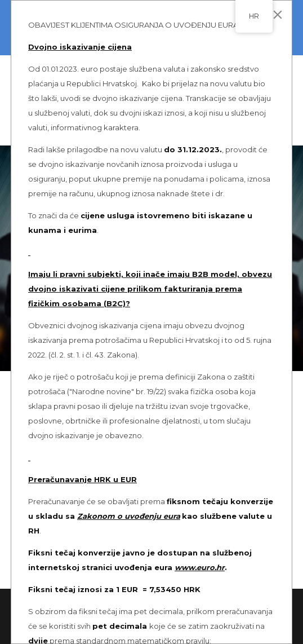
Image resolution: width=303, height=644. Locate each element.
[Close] (278, 15)
